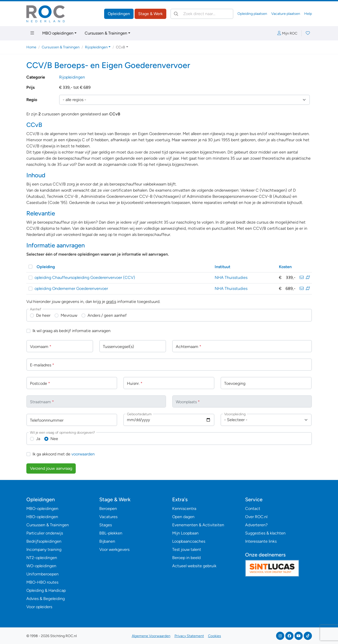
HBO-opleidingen (42, 517)
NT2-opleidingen (42, 558)
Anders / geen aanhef (107, 315)
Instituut (222, 267)
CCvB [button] (121, 47)
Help (308, 14)
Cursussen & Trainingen (106, 33)
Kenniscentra (184, 509)
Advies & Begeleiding (46, 599)
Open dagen (183, 517)
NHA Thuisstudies (231, 277)
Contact (253, 509)
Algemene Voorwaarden (151, 636)
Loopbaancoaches (189, 541)
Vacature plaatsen (286, 14)
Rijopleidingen (72, 77)
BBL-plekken (111, 533)
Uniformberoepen (42, 574)
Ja (38, 439)
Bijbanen (107, 541)
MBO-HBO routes (42, 582)
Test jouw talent (187, 549)
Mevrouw (69, 315)
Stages (106, 525)
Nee (54, 439)
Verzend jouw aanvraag (51, 468)
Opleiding (46, 267)
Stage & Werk (150, 14)
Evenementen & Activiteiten (198, 525)
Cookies (215, 636)
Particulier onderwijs (45, 533)
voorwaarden (83, 454)
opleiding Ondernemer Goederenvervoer (71, 288)
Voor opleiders (39, 607)
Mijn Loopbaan (185, 533)
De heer (43, 315)
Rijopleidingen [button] (96, 47)
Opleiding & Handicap (46, 590)
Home (31, 47)
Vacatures (108, 517)
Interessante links (261, 541)
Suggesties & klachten (265, 533)
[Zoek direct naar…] (202, 14)
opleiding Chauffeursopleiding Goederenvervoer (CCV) (85, 277)
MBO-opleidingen (42, 509)
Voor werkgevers (114, 549)
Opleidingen (119, 14)
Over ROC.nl (256, 517)
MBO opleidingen (58, 33)
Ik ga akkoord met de (64, 454)
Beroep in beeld (186, 558)
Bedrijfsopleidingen (44, 541)
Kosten (285, 267)
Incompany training (44, 549)
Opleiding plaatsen (252, 14)
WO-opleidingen (41, 566)
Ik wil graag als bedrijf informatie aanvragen (72, 331)
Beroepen (108, 509)
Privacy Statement (189, 636)
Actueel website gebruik (194, 566)
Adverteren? (256, 525)
